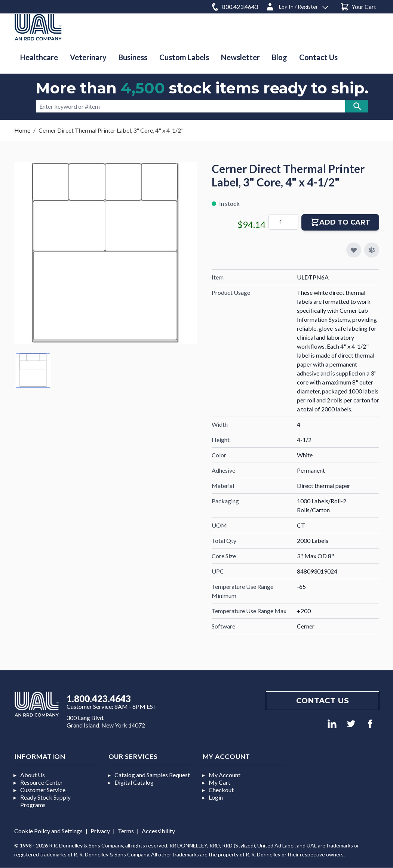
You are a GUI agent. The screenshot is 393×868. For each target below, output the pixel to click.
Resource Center (42, 782)
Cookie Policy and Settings (48, 831)
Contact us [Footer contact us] (323, 701)
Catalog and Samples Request (152, 775)
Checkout (221, 790)
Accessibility (158, 831)
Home (22, 130)
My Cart (219, 782)
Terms (126, 831)
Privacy (100, 831)
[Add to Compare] (372, 250)
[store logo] (38, 27)
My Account (225, 775)
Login (216, 797)
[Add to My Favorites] (354, 250)
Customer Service (43, 790)
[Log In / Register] (297, 5)
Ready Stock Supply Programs (45, 801)
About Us (33, 775)
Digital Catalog (134, 782)
